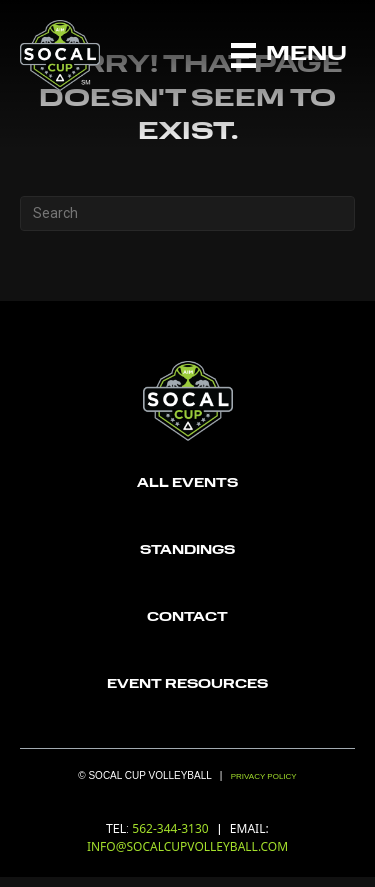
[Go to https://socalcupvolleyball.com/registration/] (187, 484)
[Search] (187, 213)
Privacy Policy (264, 776)
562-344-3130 (172, 828)
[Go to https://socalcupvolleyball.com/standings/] (187, 551)
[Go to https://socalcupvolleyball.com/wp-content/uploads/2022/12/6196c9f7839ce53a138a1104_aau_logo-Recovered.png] (187, 685)
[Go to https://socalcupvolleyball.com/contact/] (187, 618)
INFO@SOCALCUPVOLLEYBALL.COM (187, 846)
